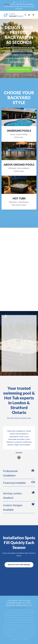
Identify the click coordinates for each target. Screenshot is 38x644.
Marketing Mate (19, 608)
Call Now (7, 4)
